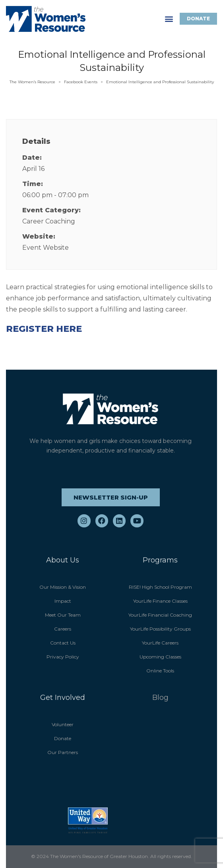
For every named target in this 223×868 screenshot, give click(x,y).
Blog (160, 698)
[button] (169, 19)
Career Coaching (49, 221)
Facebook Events (81, 82)
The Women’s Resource (32, 82)
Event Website (46, 248)
